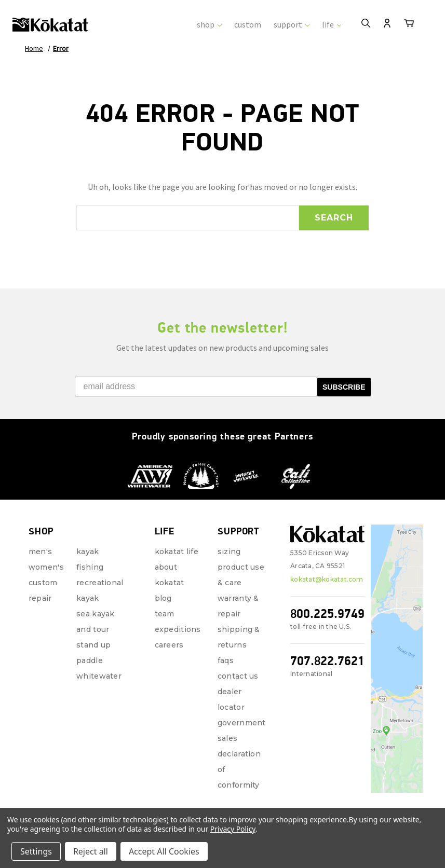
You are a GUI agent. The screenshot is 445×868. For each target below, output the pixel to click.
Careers (169, 645)
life (332, 24)
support (292, 24)
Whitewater (99, 676)
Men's (40, 552)
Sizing (229, 552)
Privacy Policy (233, 829)
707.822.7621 (327, 661)
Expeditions (178, 629)
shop (209, 24)
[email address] (196, 387)
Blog (163, 598)
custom (248, 24)
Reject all (91, 851)
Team (165, 614)
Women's (46, 567)
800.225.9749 (327, 614)
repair (40, 598)
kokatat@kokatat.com (327, 579)
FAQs (226, 660)
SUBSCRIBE (344, 387)
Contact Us (238, 676)
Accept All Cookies (164, 851)
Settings (36, 851)
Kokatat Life (177, 552)
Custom (43, 583)
